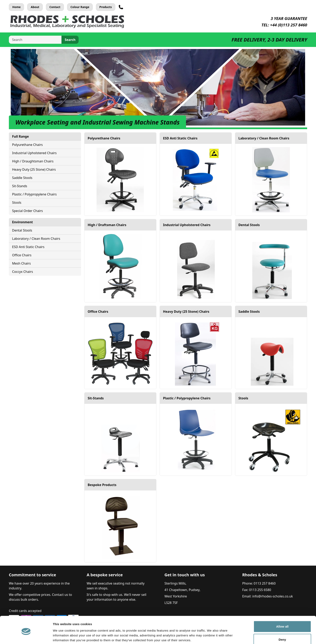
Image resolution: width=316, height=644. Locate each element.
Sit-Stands (20, 186)
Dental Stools (22, 230)
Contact (55, 7)
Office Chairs (22, 255)
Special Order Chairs (28, 211)
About (35, 7)
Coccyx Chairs (22, 272)
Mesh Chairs (21, 263)
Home (16, 7)
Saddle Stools (22, 178)
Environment (22, 222)
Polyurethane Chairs (27, 145)
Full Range (20, 136)
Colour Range (80, 7)
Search (70, 40)
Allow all (282, 611)
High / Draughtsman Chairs (33, 161)
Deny (282, 624)
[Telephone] (121, 7)
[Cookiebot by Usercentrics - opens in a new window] (26, 636)
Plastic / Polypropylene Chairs (34, 194)
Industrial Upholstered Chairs (34, 153)
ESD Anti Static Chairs (28, 247)
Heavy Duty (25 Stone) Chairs (34, 169)
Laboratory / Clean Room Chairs (36, 239)
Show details (62, 636)
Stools (17, 203)
